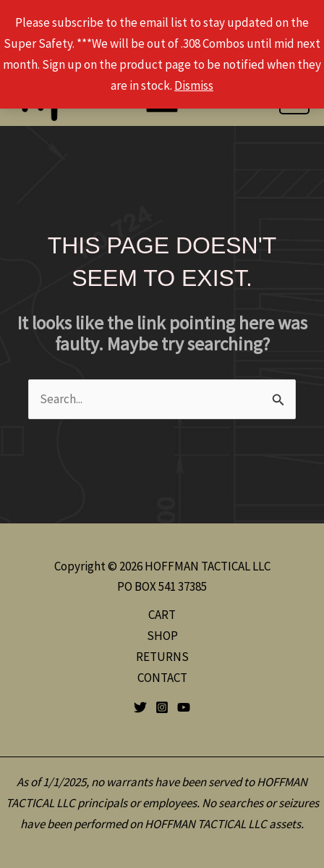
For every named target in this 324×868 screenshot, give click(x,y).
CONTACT (162, 678)
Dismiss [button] (194, 85)
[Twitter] (140, 707)
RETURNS (162, 657)
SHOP (162, 636)
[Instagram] (162, 707)
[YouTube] (184, 707)
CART (162, 615)
